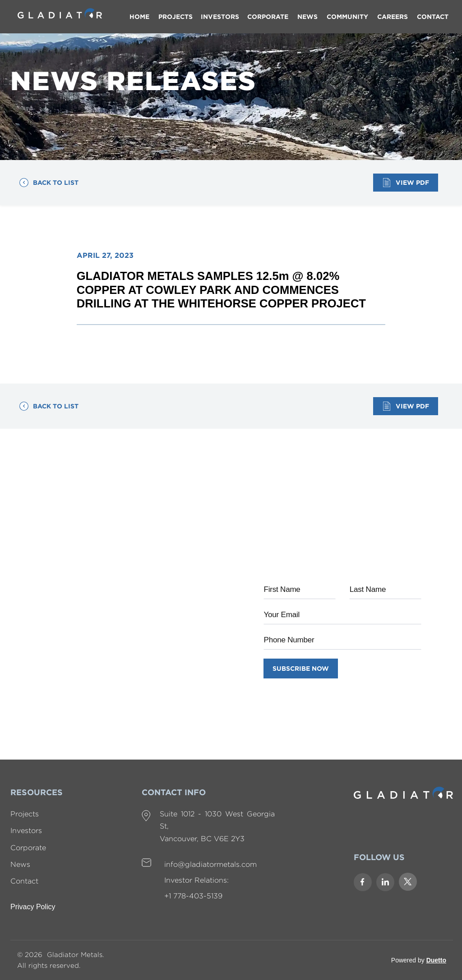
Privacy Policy (33, 907)
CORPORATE (268, 16)
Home (139, 16)
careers (393, 16)
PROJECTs (176, 16)
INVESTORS (220, 16)
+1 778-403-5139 (193, 896)
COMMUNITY (347, 16)
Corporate (28, 848)
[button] (220, 17)
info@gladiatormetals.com (210, 864)
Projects (25, 814)
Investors (26, 831)
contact (433, 16)
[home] (60, 9)
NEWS (307, 16)
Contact (24, 881)
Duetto (436, 960)
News (20, 864)
